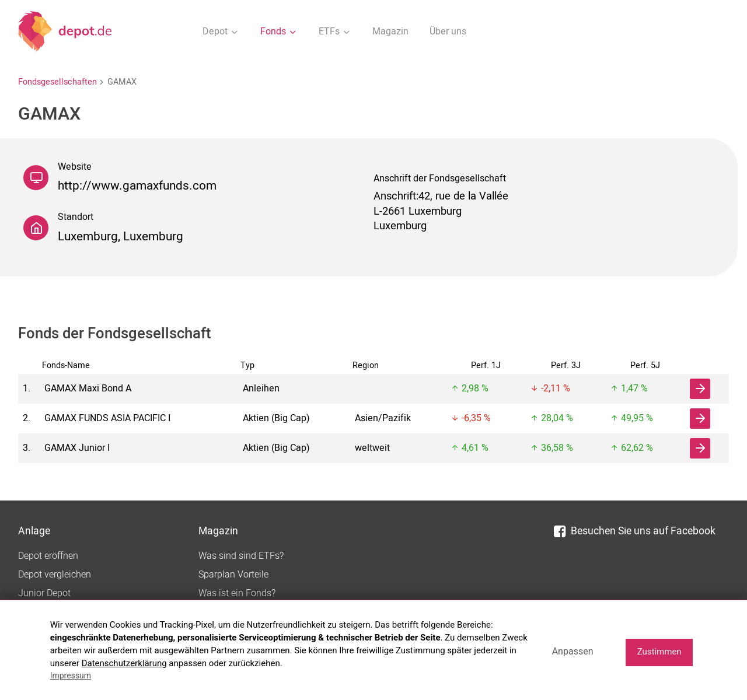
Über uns (448, 32)
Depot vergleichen (55, 575)
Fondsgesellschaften (57, 82)
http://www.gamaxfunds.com (137, 186)
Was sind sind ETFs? (241, 556)
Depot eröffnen (48, 556)
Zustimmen (659, 652)
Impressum (71, 675)
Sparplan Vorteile (233, 575)
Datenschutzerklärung (124, 663)
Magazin (390, 32)
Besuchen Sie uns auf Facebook (635, 531)
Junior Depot (44, 593)
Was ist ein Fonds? (237, 593)
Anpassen (573, 651)
